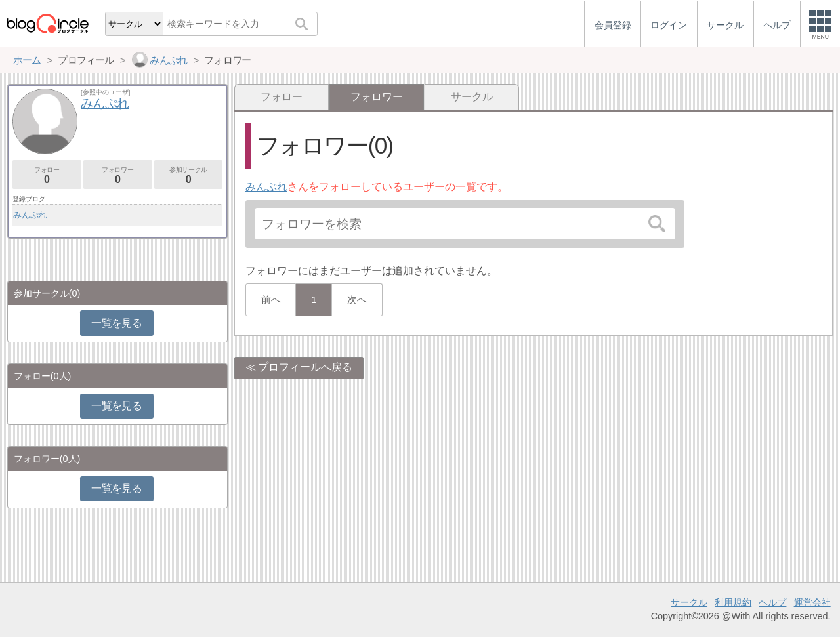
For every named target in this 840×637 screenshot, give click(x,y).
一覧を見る (116, 323)
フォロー (282, 97)
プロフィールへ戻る (305, 367)
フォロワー (118, 175)
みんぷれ (266, 187)
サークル (472, 97)
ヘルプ (772, 602)
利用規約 (733, 602)
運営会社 (812, 602)
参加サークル (189, 175)
